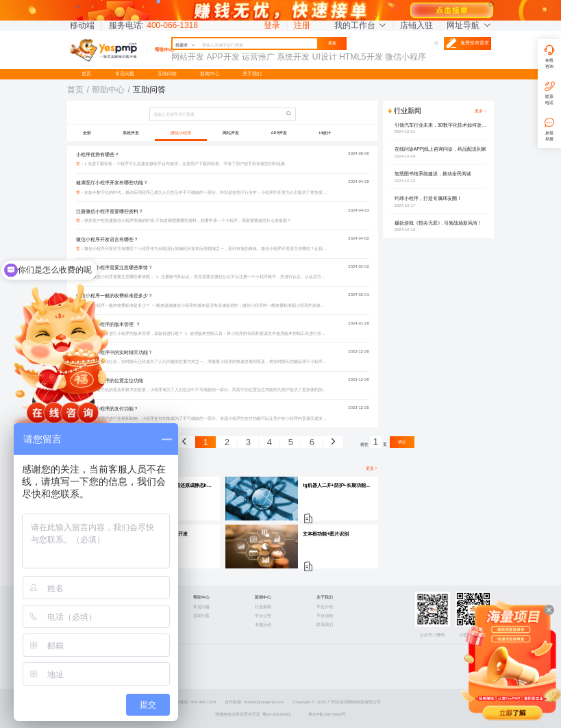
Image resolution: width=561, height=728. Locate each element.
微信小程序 (181, 133)
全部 (87, 133)
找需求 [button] (185, 45)
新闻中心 (210, 74)
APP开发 (279, 133)
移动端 (82, 25)
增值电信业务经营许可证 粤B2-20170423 (253, 714)
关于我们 (252, 74)
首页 (86, 74)
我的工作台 (360, 25)
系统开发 (131, 133)
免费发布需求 (467, 43)
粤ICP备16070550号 (327, 714)
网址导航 (469, 25)
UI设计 (325, 133)
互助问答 (167, 74)
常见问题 (125, 74)
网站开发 (231, 133)
